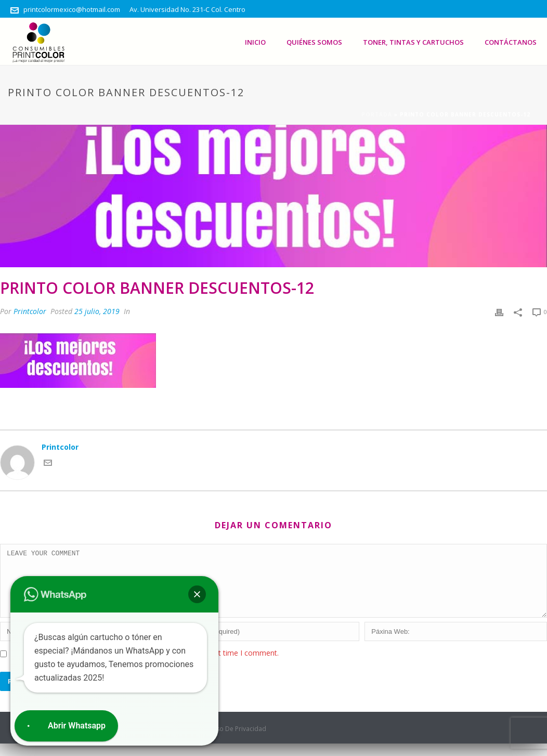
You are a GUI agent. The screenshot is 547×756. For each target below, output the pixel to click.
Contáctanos (511, 42)
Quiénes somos (314, 42)
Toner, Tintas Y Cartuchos (413, 42)
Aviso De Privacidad (237, 741)
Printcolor (30, 311)
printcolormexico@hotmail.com (72, 9)
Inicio (255, 42)
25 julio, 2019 (97, 311)
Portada (377, 114)
